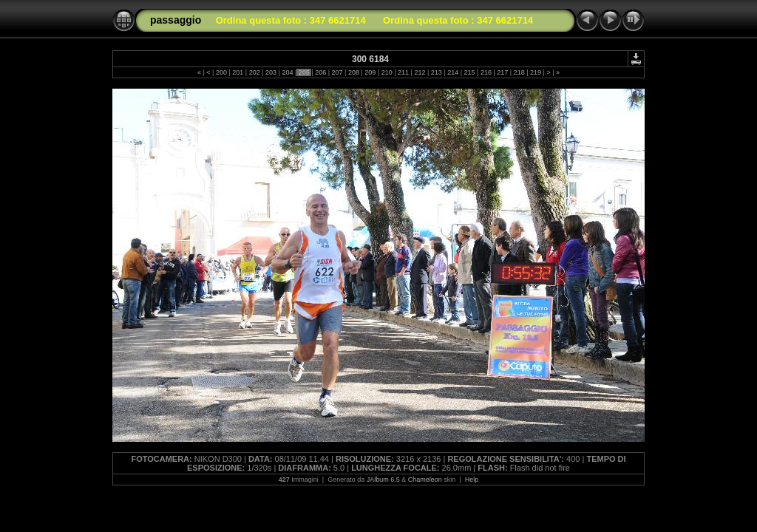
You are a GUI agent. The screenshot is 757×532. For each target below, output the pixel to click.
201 (238, 72)
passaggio (176, 20)
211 (404, 72)
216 (486, 72)
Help (472, 480)
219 (536, 72)
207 (337, 72)
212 (420, 72)
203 (271, 72)
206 (321, 72)
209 (370, 72)
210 (387, 72)
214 (453, 72)
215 (469, 72)
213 (436, 72)
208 (353, 72)
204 (288, 72)
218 (519, 72)
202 (254, 72)
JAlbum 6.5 (383, 480)
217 (503, 72)
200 (221, 72)
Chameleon (425, 480)
